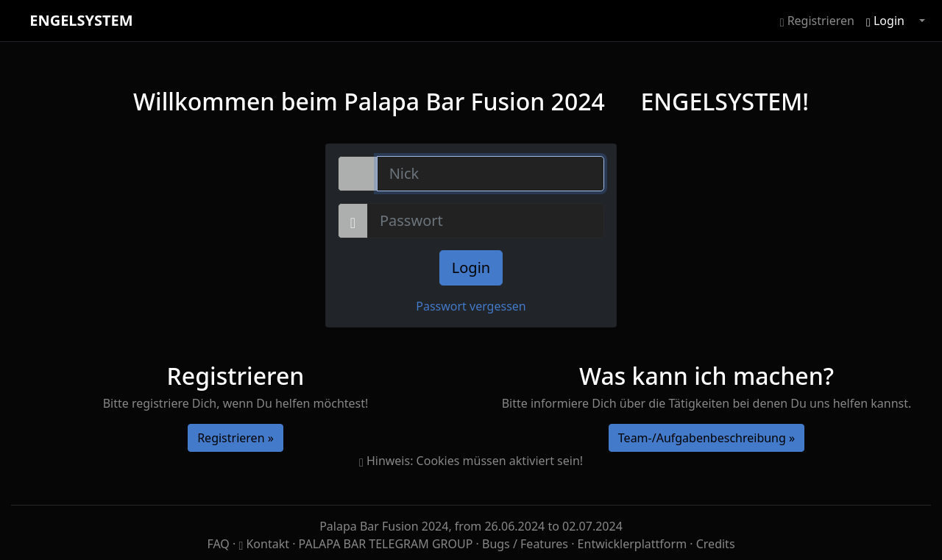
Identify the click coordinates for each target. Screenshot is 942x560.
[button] (921, 21)
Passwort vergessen (471, 306)
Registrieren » (235, 438)
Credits (716, 544)
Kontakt (265, 544)
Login (885, 21)
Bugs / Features (525, 544)
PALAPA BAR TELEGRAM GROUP (387, 544)
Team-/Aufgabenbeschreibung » (706, 438)
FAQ (220, 544)
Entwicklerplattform (633, 544)
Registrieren (817, 21)
